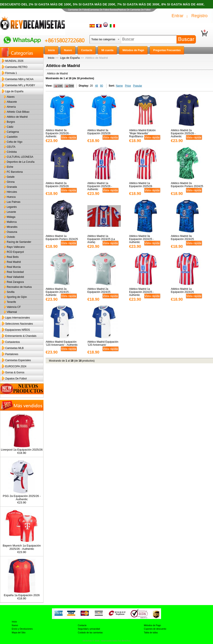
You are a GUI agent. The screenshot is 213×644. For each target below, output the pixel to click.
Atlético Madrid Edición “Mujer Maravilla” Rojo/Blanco (142, 133)
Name (119, 86)
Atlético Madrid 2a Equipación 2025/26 (57, 185)
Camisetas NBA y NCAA (19, 79)
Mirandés (12, 227)
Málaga (11, 217)
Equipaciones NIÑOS (17, 330)
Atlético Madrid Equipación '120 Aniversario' (103, 343)
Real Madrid (14, 262)
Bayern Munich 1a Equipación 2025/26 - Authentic (22, 546)
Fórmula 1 (11, 73)
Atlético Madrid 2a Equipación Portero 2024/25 (187, 185)
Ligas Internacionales (17, 318)
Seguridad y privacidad (89, 629)
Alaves (11, 97)
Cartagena (13, 132)
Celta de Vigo (15, 142)
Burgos (11, 122)
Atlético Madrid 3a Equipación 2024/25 (182, 238)
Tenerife (11, 302)
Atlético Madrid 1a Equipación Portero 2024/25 (62, 238)
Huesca (11, 197)
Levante (11, 212)
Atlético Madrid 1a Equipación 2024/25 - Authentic (141, 292)
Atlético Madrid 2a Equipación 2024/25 (99, 290)
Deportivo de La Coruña (21, 162)
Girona (11, 182)
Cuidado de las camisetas (90, 633)
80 (102, 86)
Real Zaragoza (15, 282)
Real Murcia (14, 267)
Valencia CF (14, 307)
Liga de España (70, 58)
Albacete (12, 102)
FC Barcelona (15, 172)
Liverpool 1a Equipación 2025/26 (22, 448)
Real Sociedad (15, 272)
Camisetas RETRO (16, 67)
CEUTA (11, 147)
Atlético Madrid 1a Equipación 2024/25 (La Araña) (101, 239)
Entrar (178, 16)
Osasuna (12, 232)
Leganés (12, 207)
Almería (11, 107)
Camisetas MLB (14, 348)
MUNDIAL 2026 (14, 61)
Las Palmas (14, 202)
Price (128, 86)
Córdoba (12, 152)
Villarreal (12, 312)
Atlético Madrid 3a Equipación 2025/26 (99, 132)
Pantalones (12, 354)
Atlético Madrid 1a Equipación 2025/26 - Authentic (100, 186)
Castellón (12, 137)
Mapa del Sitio (19, 633)
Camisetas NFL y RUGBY (20, 85)
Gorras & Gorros (15, 372)
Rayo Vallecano (16, 247)
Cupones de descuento (155, 629)
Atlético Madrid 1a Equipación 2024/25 (182, 290)
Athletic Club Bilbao (18, 112)
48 (96, 86)
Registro (200, 16)
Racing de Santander (19, 242)
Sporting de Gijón (17, 297)
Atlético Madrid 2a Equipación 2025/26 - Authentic (183, 133)
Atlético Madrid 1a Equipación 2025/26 (141, 185)
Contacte (82, 625)
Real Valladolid (15, 277)
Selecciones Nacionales (19, 324)
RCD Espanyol (15, 252)
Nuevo (15, 625)
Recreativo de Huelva (19, 287)
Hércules (12, 192)
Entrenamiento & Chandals (21, 336)
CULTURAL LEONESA (20, 157)
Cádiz (10, 127)
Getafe (11, 177)
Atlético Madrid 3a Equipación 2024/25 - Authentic (141, 239)
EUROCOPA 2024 (16, 366)
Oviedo (11, 237)
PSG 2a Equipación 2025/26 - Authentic (22, 496)
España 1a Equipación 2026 (22, 594)
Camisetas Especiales (18, 360)
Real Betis (13, 257)
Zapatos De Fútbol (16, 379)
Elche (10, 167)
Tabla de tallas (151, 633)
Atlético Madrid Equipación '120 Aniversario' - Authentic (62, 343)
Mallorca (12, 222)
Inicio (51, 58)
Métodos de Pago (152, 625)
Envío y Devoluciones (22, 629)
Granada (12, 187)
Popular (137, 86)
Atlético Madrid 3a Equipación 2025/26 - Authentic (58, 133)
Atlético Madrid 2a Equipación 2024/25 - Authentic (58, 292)
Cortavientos (12, 342)
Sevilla (11, 292)
